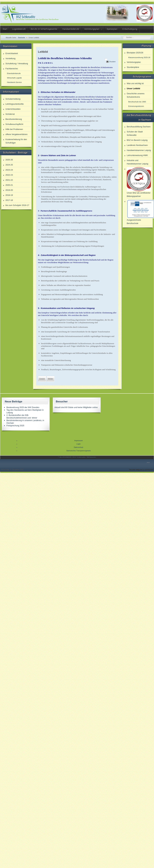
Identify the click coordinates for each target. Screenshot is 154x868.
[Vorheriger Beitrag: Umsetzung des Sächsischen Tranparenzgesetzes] (42, 379)
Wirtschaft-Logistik (14, 78)
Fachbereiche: (12, 69)
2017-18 (9, 200)
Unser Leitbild (133, 88)
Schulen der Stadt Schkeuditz (135, 133)
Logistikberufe (19, 29)
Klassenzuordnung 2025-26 (139, 57)
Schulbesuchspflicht (14, 124)
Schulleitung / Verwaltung (17, 64)
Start (5, 29)
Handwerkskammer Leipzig (139, 150)
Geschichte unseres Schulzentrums (136, 95)
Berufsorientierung (14, 119)
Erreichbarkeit (12, 53)
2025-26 (9, 160)
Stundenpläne (133, 67)
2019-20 (9, 190)
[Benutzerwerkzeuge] (106, 59)
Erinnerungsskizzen (136, 106)
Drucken (112, 62)
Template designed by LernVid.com (141, 470)
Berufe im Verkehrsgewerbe (44, 29)
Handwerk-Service (14, 82)
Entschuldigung (130, 29)
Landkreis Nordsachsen (137, 145)
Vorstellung (10, 58)
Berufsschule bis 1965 (137, 102)
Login (79, 444)
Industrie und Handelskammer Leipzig (137, 162)
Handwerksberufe (71, 29)
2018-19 (9, 195)
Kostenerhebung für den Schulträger (16, 141)
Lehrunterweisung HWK (137, 155)
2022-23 (9, 175)
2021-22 (9, 180)
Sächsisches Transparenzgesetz (79, 451)
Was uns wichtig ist (135, 83)
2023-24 (9, 170)
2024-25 (9, 165)
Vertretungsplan (92, 29)
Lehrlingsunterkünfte (15, 104)
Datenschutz (78, 447)
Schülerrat (10, 114)
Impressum (79, 441)
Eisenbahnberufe (14, 73)
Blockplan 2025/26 (135, 53)
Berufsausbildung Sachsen (139, 127)
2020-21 (9, 185)
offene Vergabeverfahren (17, 134)
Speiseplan (112, 29)
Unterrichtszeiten (13, 109)
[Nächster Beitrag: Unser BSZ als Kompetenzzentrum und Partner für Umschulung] (50, 379)
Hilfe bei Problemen (14, 129)
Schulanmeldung (13, 99)
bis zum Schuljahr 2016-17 (17, 205)
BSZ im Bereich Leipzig (137, 140)
